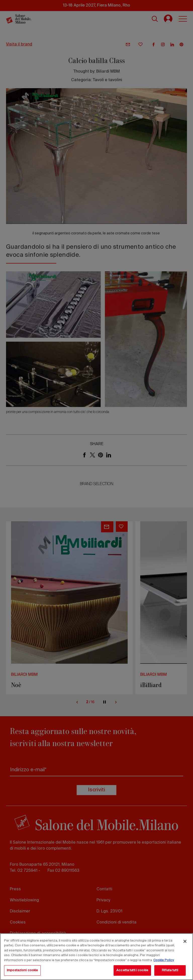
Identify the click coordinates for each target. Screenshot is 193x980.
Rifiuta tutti (170, 970)
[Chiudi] (185, 941)
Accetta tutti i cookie (132, 970)
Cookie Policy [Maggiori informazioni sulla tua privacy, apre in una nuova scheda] (164, 960)
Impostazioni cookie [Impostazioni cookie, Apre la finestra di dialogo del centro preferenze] (22, 970)
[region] (96, 957)
